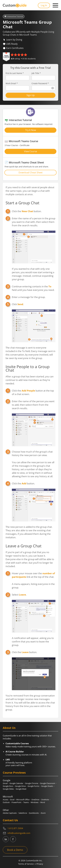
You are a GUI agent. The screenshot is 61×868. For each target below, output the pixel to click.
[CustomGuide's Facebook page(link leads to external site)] (13, 839)
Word (43, 802)
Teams (26, 802)
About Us (9, 728)
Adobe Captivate (10, 813)
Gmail (5, 783)
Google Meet (21, 789)
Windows (35, 802)
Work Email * (12, 83)
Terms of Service (26, 864)
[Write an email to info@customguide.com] (30, 833)
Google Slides (8, 789)
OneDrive (35, 800)
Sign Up (31, 95)
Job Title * (36, 73)
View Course (30, 151)
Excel (12, 800)
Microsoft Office (23, 800)
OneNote (45, 800)
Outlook (6, 802)
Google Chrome (32, 783)
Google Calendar (16, 783)
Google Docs (8, 786)
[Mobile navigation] (55, 5)
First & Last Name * (15, 73)
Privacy (40, 864)
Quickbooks (34, 813)
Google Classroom (48, 783)
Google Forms (33, 786)
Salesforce (23, 813)
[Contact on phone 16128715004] (30, 828)
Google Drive (20, 786)
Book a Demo (15, 850)
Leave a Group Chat (24, 546)
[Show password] (53, 88)
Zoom (43, 813)
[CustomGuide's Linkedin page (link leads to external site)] (6, 839)
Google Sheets (47, 786)
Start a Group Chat (22, 203)
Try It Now (31, 130)
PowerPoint (16, 802)
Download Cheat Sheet (31, 173)
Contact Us (10, 820)
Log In (44, 5)
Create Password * (40, 83)
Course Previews (14, 773)
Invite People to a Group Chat (28, 368)
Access (6, 800)
